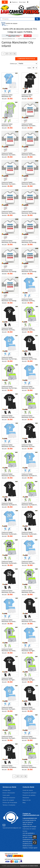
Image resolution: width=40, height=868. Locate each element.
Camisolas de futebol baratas (29, 830)
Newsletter (26, 798)
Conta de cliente (28, 790)
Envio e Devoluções (9, 793)
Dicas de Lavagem (8, 800)
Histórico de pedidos (29, 795)
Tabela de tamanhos (9, 798)
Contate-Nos (7, 790)
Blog (24, 803)
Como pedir (6, 795)
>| (15, 54)
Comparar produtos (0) (26, 59)
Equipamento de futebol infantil (29, 866)
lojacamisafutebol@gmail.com (12, 826)
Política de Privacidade (10, 803)
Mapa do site (27, 800)
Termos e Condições (9, 805)
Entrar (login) (22, 2)
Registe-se (15, 2)
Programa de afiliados (30, 793)
